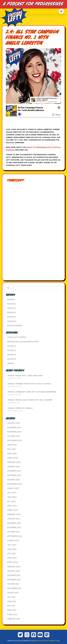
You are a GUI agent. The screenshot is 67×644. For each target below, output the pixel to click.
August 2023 (13, 488)
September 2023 (15, 484)
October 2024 (14, 436)
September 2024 (15, 440)
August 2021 (13, 593)
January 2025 (14, 423)
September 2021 (14, 588)
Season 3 (12, 308)
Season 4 (12, 312)
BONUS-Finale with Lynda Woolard (25, 376)
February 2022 (14, 567)
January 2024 (14, 466)
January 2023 (14, 519)
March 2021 (12, 614)
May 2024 (11, 449)
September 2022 (15, 536)
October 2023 (14, 480)
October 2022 (14, 532)
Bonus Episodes (15, 325)
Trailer (10, 363)
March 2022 (13, 562)
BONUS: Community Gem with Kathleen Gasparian (32, 392)
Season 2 (12, 304)
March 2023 (13, 510)
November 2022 (14, 527)
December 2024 (14, 427)
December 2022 (14, 523)
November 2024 (14, 432)
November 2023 (14, 475)
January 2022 (14, 571)
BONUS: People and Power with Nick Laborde (30, 400)
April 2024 (12, 453)
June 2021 (12, 601)
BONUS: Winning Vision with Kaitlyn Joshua (29, 384)
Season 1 (11, 299)
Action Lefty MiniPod (17, 337)
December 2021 (14, 575)
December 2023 (14, 471)
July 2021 (11, 597)
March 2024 (13, 458)
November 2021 (14, 580)
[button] (61, 11)
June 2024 (12, 445)
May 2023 (11, 501)
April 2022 (12, 558)
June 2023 (12, 497)
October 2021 (13, 584)
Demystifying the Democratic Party (23, 342)
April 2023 (12, 506)
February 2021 (14, 619)
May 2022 (11, 553)
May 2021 (11, 606)
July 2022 (12, 545)
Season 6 (12, 321)
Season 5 (12, 317)
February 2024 (14, 462)
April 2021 (12, 610)
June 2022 (12, 549)
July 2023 (12, 493)
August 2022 (13, 540)
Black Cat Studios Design (52, 641)
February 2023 (14, 514)
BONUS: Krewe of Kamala (20, 408)
